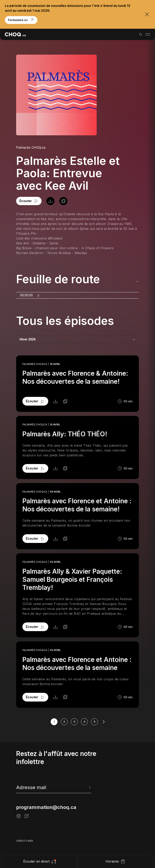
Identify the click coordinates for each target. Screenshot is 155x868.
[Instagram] (19, 816)
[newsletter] (54, 787)
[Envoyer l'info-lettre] (89, 787)
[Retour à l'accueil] (15, 34)
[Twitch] (27, 816)
